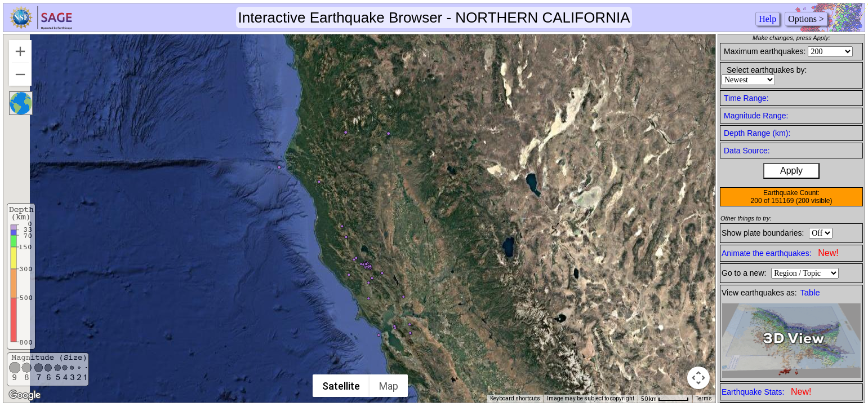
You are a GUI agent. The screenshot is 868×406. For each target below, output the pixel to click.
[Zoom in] (20, 51)
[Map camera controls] (698, 378)
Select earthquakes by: (767, 70)
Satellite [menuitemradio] (341, 386)
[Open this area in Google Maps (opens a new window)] (25, 395)
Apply (791, 171)
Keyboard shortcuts (515, 398)
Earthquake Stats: (766, 392)
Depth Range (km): (757, 133)
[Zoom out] (20, 74)
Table (810, 293)
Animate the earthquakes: (780, 253)
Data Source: (747, 151)
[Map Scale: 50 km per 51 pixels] (665, 399)
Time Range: (746, 98)
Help (767, 19)
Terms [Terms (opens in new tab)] (704, 398)
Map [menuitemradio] (389, 386)
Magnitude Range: (756, 116)
